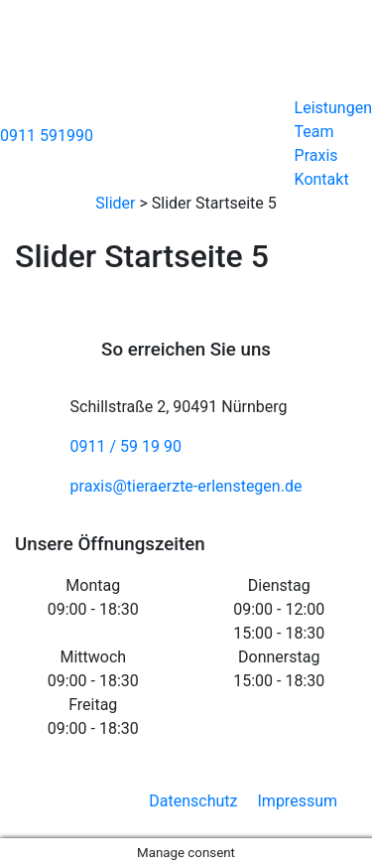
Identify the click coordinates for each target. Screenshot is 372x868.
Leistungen (333, 108)
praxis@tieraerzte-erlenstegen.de (186, 486)
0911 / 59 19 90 (126, 446)
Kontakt (322, 179)
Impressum (298, 801)
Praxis (316, 155)
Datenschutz (193, 801)
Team (314, 132)
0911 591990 (47, 136)
